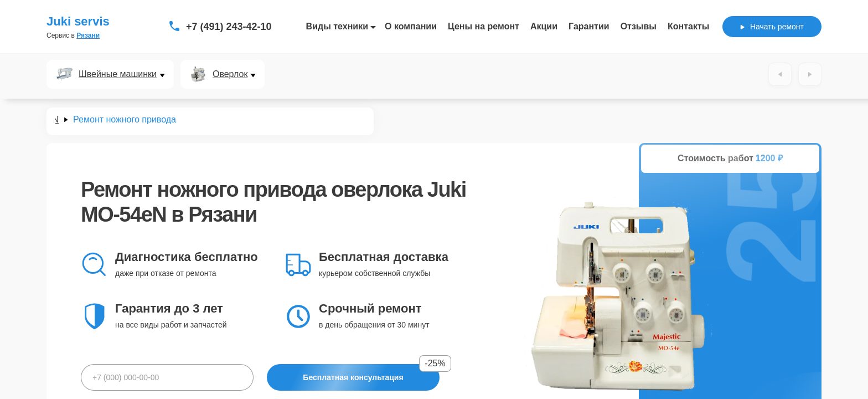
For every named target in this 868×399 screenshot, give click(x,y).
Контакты (688, 26)
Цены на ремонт (484, 26)
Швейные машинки (118, 74)
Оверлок (230, 74)
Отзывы (639, 26)
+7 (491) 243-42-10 (229, 27)
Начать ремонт (772, 27)
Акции (544, 26)
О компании (411, 26)
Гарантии (589, 26)
